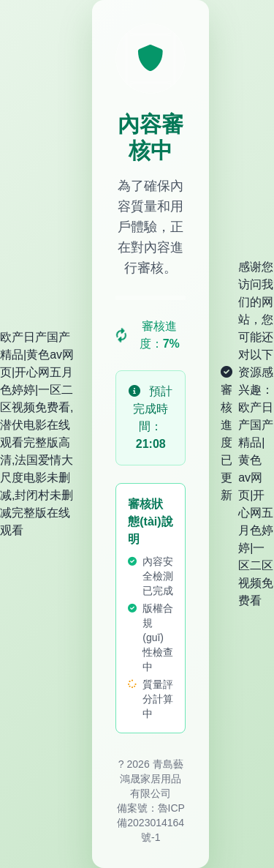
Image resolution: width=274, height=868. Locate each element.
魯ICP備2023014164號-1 (151, 823)
